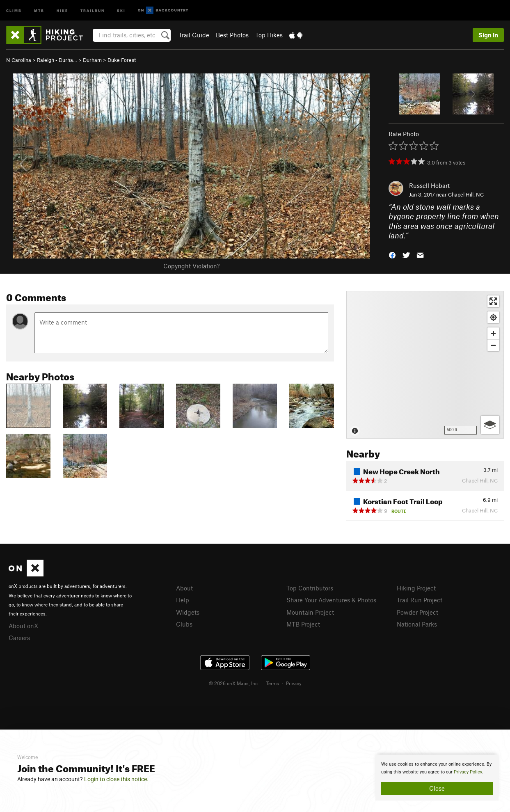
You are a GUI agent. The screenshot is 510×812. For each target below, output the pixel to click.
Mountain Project (310, 612)
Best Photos (232, 35)
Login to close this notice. (116, 779)
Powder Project (417, 612)
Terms (272, 683)
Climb (14, 10)
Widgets (188, 612)
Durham (92, 60)
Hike (62, 10)
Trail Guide (194, 35)
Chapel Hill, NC (466, 194)
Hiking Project (416, 588)
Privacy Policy (468, 772)
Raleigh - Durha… (57, 60)
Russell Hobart (429, 185)
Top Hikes (269, 35)
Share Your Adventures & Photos (331, 600)
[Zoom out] (493, 345)
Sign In (488, 35)
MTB (39, 10)
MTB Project (303, 624)
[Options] (490, 425)
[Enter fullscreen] (493, 301)
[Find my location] (493, 317)
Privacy (294, 683)
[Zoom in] (493, 333)
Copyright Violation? (191, 266)
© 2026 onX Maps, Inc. (234, 683)
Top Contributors (310, 588)
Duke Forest (122, 60)
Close (437, 788)
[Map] (425, 365)
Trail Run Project (420, 600)
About (184, 588)
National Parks (417, 624)
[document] (437, 778)
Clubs (184, 624)
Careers (19, 638)
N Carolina (19, 60)
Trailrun (93, 10)
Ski (121, 10)
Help (183, 600)
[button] (392, 255)
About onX (23, 626)
